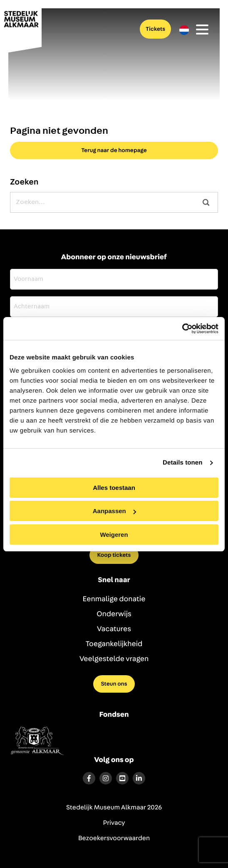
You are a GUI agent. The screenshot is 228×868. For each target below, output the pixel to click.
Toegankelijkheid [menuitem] (114, 644)
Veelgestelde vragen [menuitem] (114, 659)
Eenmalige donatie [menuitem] (114, 599)
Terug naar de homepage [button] (114, 150)
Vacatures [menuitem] (114, 629)
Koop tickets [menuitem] (114, 555)
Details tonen (182, 463)
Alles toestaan (114, 488)
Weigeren (114, 535)
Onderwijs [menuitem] (114, 614)
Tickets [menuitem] (155, 29)
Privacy (114, 823)
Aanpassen (114, 511)
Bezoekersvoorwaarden (114, 838)
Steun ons (114, 684)
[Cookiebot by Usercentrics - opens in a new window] (182, 329)
